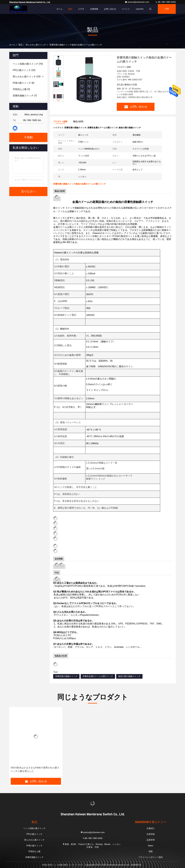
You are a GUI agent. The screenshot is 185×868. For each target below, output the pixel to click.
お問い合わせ (110, 9)
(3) (21, 89)
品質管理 (151, 840)
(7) (25, 96)
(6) (23, 83)
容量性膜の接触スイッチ (66, 676)
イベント (126, 9)
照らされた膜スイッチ (36, 45)
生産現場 (151, 834)
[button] (58, 100)
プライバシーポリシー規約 (151, 857)
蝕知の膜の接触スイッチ (129, 676)
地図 (151, 851)
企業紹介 (151, 828)
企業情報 (94, 9)
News (151, 846)
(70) (28, 64)
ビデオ (81, 9)
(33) (27, 77)
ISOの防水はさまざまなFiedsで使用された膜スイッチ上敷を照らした (35, 769)
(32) (24, 70)
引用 (167, 9)
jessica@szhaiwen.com (137, 2)
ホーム (60, 9)
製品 (70, 9)
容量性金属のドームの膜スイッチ (98, 676)
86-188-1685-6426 (166, 2)
